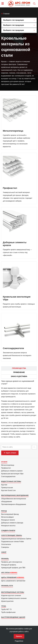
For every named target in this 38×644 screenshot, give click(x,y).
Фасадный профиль (9, 565)
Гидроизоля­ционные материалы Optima (16, 539)
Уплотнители (6, 544)
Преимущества (19, 368)
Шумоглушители (7, 601)
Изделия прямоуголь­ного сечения (14, 598)
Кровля (4, 462)
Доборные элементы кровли (12, 471)
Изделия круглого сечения (11, 595)
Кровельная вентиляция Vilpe (12, 474)
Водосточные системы (11, 481)
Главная (5, 14)
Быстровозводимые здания (13, 617)
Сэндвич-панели (8, 531)
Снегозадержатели (8, 476)
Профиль (5, 559)
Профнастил (6, 468)
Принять (19, 636)
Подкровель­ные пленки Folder (13, 542)
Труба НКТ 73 (6, 609)
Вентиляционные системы (13, 592)
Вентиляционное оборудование (15, 495)
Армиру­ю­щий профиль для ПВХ (13, 568)
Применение (19, 372)
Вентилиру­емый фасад (10, 514)
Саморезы (5, 547)
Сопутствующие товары (12, 535)
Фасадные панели (8, 520)
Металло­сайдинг (7, 517)
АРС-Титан (5, 573)
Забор (4, 552)
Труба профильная (8, 612)
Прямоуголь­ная (7, 488)
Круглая (4, 485)
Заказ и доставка (19, 376)
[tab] (19, 409)
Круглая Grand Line (8, 490)
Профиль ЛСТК (7, 586)
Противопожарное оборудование (14, 504)
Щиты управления (9, 577)
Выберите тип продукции (14, 20)
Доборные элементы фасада (12, 523)
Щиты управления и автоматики (13, 581)
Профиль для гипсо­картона (12, 562)
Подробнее (19, 641)
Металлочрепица (8, 465)
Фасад (4, 511)
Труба (4, 606)
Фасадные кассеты (8, 526)
